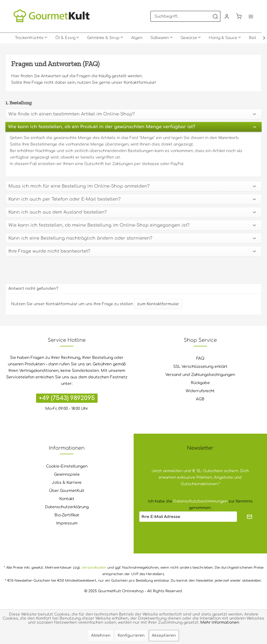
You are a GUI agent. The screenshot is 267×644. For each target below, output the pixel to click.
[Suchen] (215, 16)
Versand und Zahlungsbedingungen (200, 375)
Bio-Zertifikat (67, 515)
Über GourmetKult (67, 491)
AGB (200, 399)
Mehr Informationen (220, 622)
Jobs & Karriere (67, 483)
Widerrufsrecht (200, 391)
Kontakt (67, 499)
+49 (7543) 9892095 (67, 398)
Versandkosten (94, 568)
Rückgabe (200, 383)
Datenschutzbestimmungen (200, 501)
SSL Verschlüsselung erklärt (200, 367)
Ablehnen (101, 635)
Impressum (67, 523)
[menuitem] (185, 16)
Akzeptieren (164, 635)
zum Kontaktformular (158, 304)
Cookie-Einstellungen (67, 466)
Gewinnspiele (67, 474)
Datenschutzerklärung (67, 507)
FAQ (200, 358)
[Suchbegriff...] (185, 16)
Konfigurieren (131, 635)
